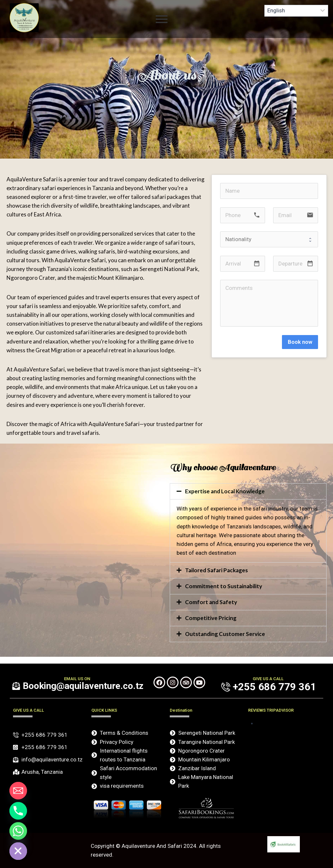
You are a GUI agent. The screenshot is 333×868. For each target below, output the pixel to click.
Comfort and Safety (211, 602)
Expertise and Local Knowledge (225, 491)
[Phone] (18, 811)
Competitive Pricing (211, 618)
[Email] (18, 791)
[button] (248, 491)
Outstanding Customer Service (225, 634)
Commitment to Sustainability (224, 586)
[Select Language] (296, 11)
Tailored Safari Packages (216, 570)
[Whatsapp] (18, 831)
